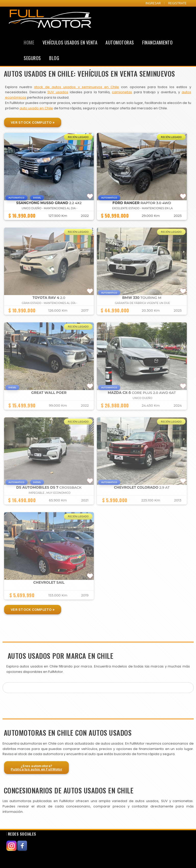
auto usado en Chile (36, 108)
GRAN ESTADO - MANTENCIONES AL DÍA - (49, 303)
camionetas (122, 92)
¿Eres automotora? (36, 767)
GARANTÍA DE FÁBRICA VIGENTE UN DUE (142, 303)
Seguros (32, 58)
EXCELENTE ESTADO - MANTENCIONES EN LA (142, 208)
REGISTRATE (177, 3)
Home (29, 42)
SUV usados (58, 92)
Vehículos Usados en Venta (70, 42)
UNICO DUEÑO (142, 398)
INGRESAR (153, 3)
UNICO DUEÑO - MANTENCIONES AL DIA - (50, 208)
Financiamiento (157, 42)
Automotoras (120, 42)
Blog (54, 58)
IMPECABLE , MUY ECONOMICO (49, 493)
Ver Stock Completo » (33, 122)
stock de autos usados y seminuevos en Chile (77, 87)
